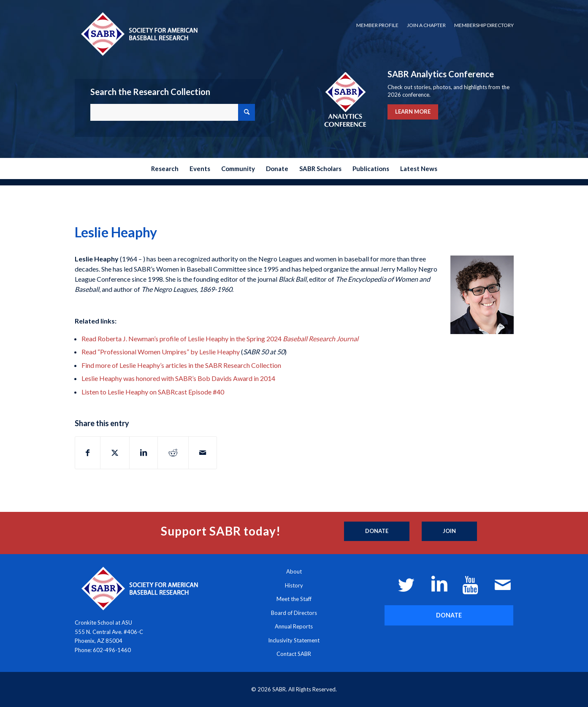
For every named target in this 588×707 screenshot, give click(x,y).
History (294, 585)
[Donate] (377, 531)
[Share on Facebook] (88, 453)
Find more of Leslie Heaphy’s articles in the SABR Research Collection (181, 365)
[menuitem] (377, 25)
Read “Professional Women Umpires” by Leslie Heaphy (161, 352)
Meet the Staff (294, 599)
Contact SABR (294, 654)
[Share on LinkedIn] (144, 453)
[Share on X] (115, 453)
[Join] (449, 531)
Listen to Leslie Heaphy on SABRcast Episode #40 (153, 392)
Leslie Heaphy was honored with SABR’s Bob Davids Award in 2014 (178, 378)
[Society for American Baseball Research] (138, 34)
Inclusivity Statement (294, 640)
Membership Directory (484, 25)
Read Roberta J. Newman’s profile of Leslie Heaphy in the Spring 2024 (220, 339)
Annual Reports (294, 626)
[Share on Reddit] (173, 453)
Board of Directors (294, 613)
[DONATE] (449, 615)
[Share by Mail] (203, 453)
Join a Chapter (426, 25)
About (294, 571)
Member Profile (377, 25)
